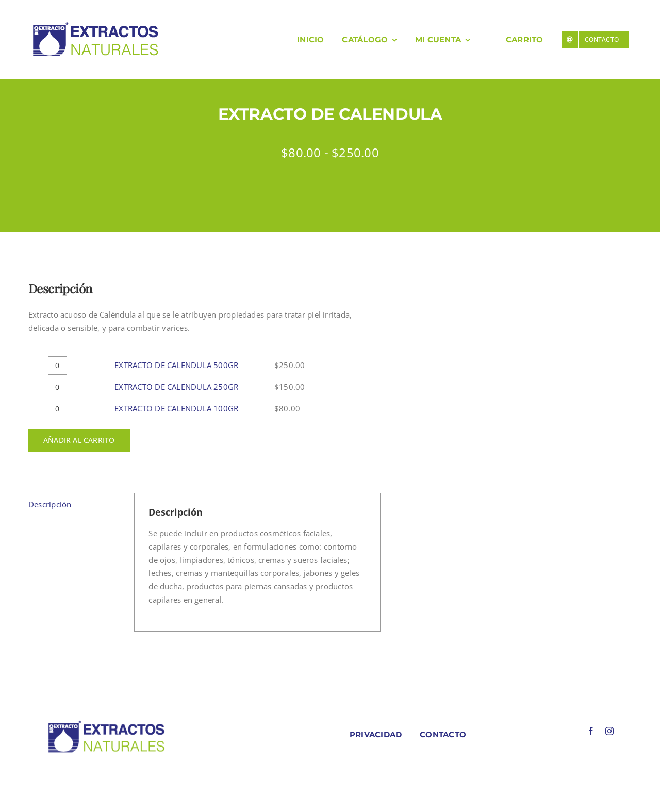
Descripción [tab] (50, 504)
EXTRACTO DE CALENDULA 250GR (176, 387)
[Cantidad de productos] (57, 366)
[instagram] (609, 731)
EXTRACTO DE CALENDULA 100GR (176, 408)
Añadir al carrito (79, 440)
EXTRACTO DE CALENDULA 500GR (176, 365)
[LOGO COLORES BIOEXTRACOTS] (106, 723)
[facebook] (591, 731)
